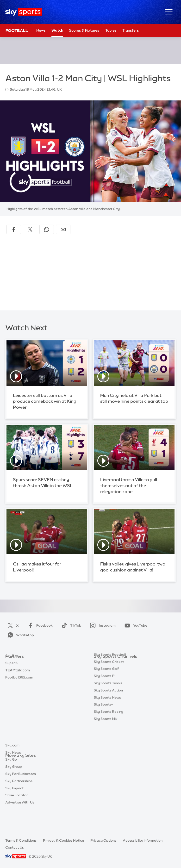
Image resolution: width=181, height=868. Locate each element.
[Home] (24, 12)
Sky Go (11, 777)
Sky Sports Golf (106, 692)
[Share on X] (30, 229)
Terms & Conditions (21, 840)
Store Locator (16, 813)
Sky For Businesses (21, 791)
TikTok (70, 625)
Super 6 (11, 671)
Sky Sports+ (103, 728)
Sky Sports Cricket (109, 685)
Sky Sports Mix (106, 742)
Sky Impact (14, 806)
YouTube (135, 625)
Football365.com (19, 685)
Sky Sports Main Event (112, 664)
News (41, 30)
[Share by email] (63, 229)
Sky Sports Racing (109, 735)
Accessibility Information (143, 840)
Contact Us (15, 847)
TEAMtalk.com (18, 678)
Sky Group (14, 784)
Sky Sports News (107, 721)
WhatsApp (20, 635)
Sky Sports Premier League (115, 671)
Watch (57, 30)
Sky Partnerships (19, 798)
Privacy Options (103, 840)
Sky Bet (12, 664)
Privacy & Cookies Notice (63, 840)
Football (17, 30)
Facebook (39, 625)
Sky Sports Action (108, 714)
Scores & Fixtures (84, 30)
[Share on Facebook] (14, 229)
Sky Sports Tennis (108, 706)
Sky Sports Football (110, 678)
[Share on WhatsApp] (47, 229)
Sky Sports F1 (105, 699)
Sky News (13, 770)
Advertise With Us (20, 820)
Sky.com (12, 763)
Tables (111, 30)
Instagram (102, 625)
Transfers (131, 30)
